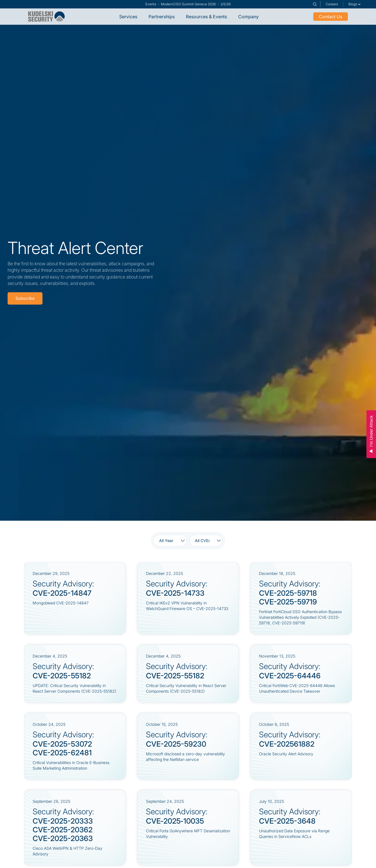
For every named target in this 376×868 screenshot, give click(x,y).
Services (128, 17)
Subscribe (25, 298)
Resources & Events (206, 17)
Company (248, 17)
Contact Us (331, 17)
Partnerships (162, 17)
